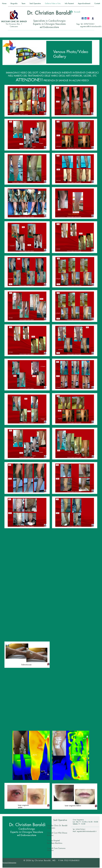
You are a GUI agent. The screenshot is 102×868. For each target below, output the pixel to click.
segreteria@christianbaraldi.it (87, 831)
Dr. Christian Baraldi (49, 13)
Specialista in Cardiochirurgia (49, 21)
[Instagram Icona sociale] (88, 18)
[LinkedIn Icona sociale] (85, 18)
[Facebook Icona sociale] (83, 18)
